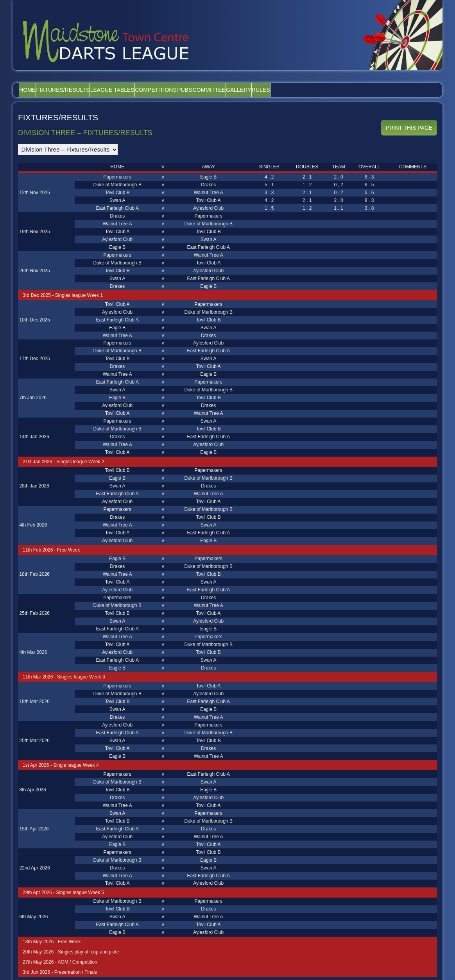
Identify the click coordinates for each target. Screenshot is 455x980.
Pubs (233, 90)
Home (33, 90)
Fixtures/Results (79, 90)
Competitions (194, 90)
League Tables (139, 90)
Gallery (308, 90)
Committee (268, 90)
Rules (342, 90)
